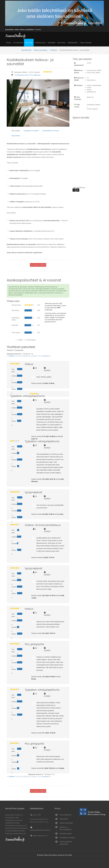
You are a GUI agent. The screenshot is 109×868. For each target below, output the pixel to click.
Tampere (53, 50)
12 (41, 356)
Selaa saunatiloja (41, 50)
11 (38, 356)
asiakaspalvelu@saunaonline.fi (40, 829)
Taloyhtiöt (38, 30)
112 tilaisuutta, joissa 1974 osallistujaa (27, 75)
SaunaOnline (26, 50)
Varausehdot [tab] (16, 136)
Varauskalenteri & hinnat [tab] (51, 131)
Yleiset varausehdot (66, 823)
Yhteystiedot (64, 819)
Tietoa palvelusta (65, 815)
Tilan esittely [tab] (16, 131)
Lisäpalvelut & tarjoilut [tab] (31, 131)
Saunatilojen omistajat (67, 838)
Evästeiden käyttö (66, 834)
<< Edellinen (11, 356)
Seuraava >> (47, 356)
